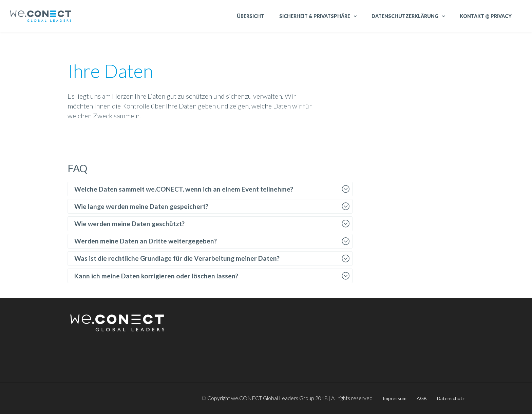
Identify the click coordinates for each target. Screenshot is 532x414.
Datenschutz (451, 398)
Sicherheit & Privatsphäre (315, 16)
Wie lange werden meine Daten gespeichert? (141, 206)
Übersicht (251, 16)
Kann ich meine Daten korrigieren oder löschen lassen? (156, 276)
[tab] (210, 189)
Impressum (395, 398)
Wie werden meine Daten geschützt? (129, 224)
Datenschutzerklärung (405, 16)
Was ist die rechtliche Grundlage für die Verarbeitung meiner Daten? (177, 258)
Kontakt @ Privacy (486, 16)
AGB (422, 398)
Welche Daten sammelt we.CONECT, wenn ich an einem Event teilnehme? (184, 189)
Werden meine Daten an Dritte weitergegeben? (146, 241)
